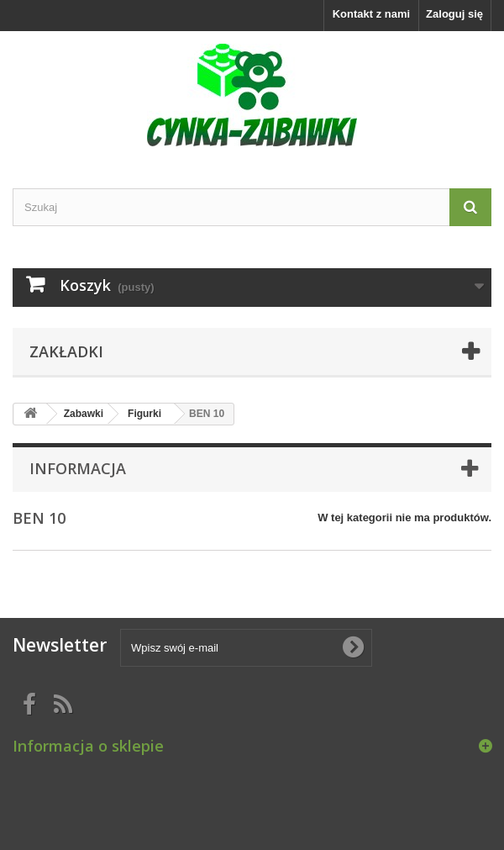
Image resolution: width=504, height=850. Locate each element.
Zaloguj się (454, 14)
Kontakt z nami (371, 14)
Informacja (78, 468)
